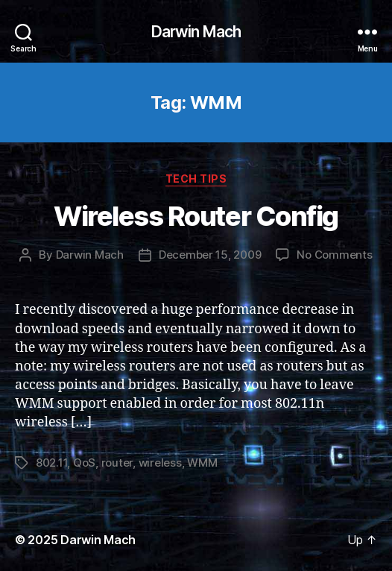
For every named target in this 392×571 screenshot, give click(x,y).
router (117, 463)
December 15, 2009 (210, 255)
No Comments (334, 255)
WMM (202, 463)
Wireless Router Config (196, 216)
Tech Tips (196, 179)
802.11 (51, 463)
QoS (84, 463)
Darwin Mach (196, 32)
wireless (160, 463)
